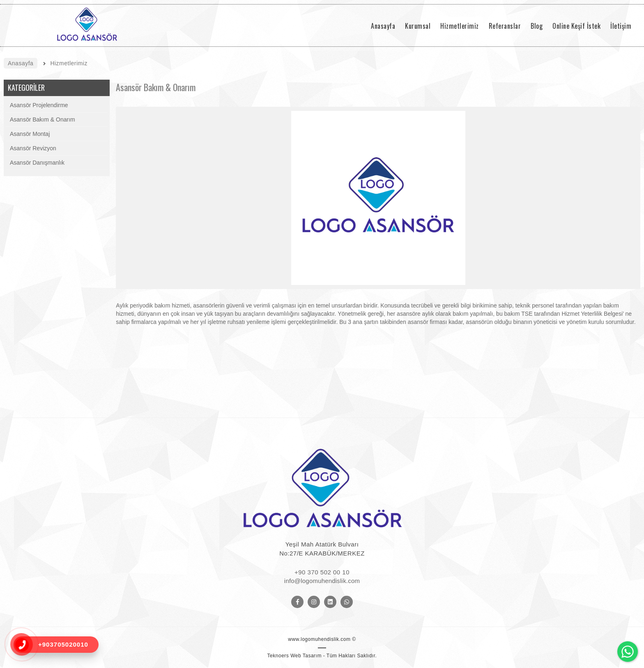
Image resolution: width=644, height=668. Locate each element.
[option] (378, 198)
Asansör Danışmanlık (37, 163)
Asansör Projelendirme (39, 105)
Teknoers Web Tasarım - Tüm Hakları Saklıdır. (322, 656)
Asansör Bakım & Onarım (43, 119)
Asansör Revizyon (33, 148)
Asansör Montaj (30, 134)
